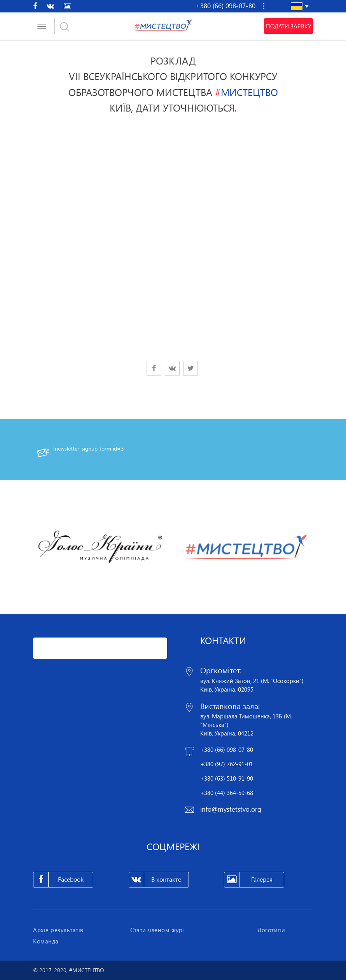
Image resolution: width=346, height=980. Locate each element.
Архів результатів (58, 930)
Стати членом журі (157, 930)
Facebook (59, 880)
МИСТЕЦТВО (246, 92)
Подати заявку (288, 26)
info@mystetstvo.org (231, 809)
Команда (46, 941)
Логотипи (271, 930)
